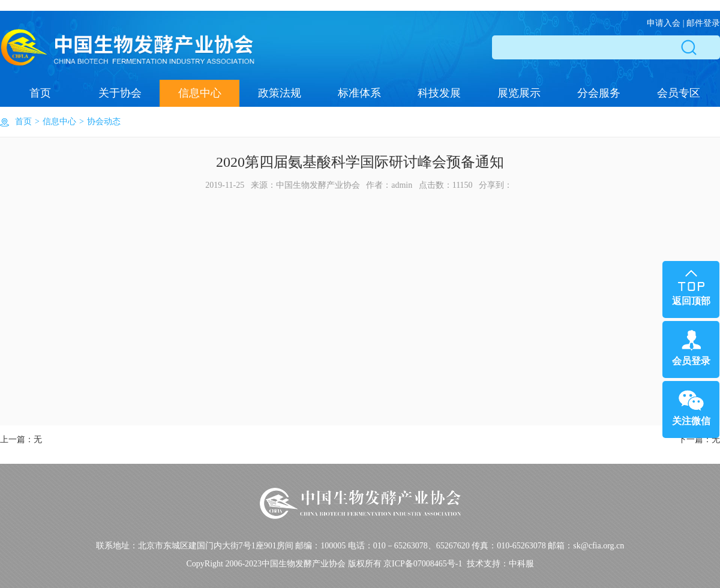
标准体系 (359, 93)
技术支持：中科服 (500, 564)
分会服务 (599, 93)
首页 (40, 93)
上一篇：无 (21, 439)
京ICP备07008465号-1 (423, 564)
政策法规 (280, 93)
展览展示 (519, 93)
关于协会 (120, 93)
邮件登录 (703, 23)
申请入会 (664, 23)
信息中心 (200, 93)
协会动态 (104, 121)
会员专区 (679, 93)
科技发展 (439, 93)
